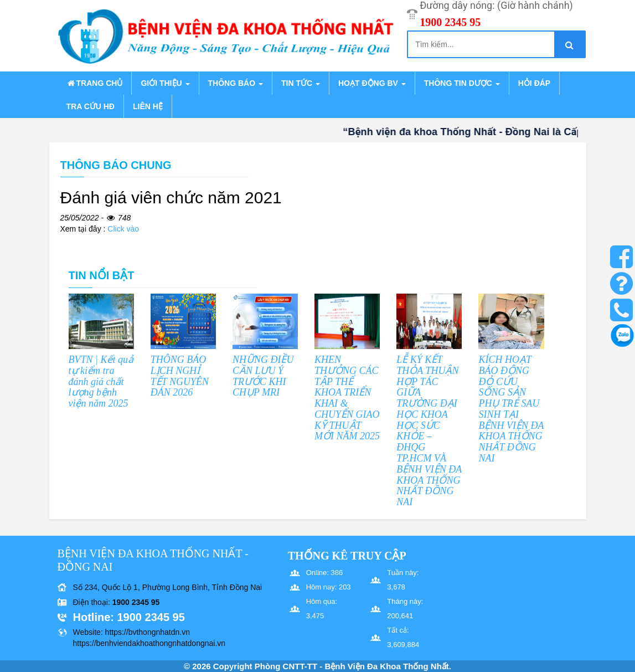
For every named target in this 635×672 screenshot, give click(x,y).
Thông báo (236, 83)
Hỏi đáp (534, 83)
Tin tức (301, 83)
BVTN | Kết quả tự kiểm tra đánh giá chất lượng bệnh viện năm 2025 (101, 381)
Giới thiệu (165, 83)
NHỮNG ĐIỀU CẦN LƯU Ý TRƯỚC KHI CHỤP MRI (263, 376)
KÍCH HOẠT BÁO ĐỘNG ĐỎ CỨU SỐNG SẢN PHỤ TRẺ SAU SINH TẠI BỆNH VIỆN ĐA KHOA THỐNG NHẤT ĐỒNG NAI (511, 409)
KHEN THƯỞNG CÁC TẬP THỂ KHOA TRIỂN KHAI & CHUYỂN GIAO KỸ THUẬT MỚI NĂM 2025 (347, 398)
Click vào (123, 229)
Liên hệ (148, 106)
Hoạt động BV (372, 83)
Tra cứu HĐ (91, 106)
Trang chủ (95, 83)
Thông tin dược (462, 83)
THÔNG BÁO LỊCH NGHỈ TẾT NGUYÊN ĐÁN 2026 (180, 376)
